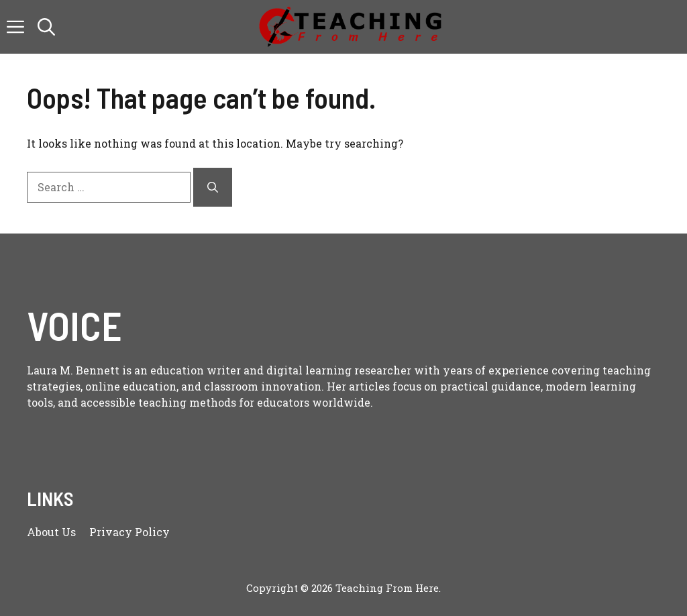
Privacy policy (129, 532)
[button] (46, 27)
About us (51, 532)
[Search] (213, 187)
